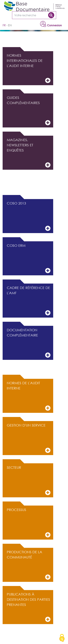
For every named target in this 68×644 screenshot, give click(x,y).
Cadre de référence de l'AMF (29, 301)
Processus (29, 523)
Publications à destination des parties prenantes (29, 607)
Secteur (29, 481)
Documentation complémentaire (29, 343)
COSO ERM (29, 259)
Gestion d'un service (29, 438)
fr (4, 25)
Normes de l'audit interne (29, 396)
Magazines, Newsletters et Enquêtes (29, 153)
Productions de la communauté (29, 565)
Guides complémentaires (29, 111)
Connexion (54, 25)
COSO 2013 (29, 216)
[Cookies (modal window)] (62, 638)
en (10, 25)
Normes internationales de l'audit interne (29, 68)
